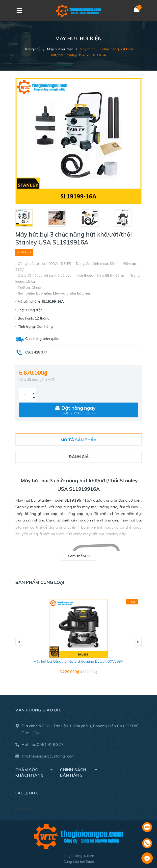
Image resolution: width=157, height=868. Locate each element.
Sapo (90, 862)
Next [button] (138, 642)
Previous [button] (19, 642)
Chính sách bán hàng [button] (78, 772)
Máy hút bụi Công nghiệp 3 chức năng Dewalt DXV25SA (78, 661)
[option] (29, 218)
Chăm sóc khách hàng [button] (34, 772)
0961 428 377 (50, 744)
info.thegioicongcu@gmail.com (48, 756)
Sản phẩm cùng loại (40, 582)
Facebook (23, 808)
